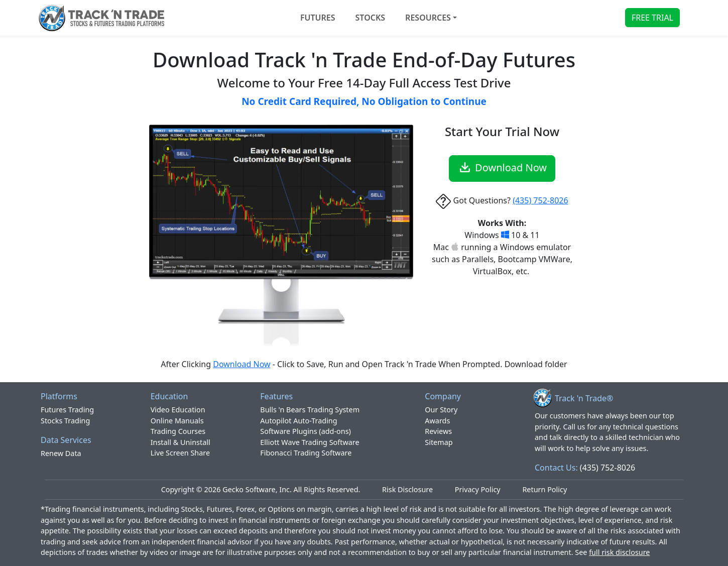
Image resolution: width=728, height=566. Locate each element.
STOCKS (371, 18)
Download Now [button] (502, 167)
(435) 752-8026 (540, 200)
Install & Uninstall (180, 442)
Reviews (438, 431)
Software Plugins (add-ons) (306, 431)
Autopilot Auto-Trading (298, 421)
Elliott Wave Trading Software (310, 442)
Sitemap (439, 442)
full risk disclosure (619, 552)
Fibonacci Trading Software (306, 453)
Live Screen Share (180, 453)
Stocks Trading (65, 421)
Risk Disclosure (407, 489)
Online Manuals (177, 421)
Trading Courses (178, 431)
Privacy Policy (478, 489)
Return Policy (544, 489)
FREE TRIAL (652, 18)
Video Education (178, 410)
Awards (437, 421)
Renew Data (61, 453)
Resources (428, 18)
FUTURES (318, 18)
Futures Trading (67, 410)
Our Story (441, 410)
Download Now (241, 364)
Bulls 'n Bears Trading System (310, 410)
